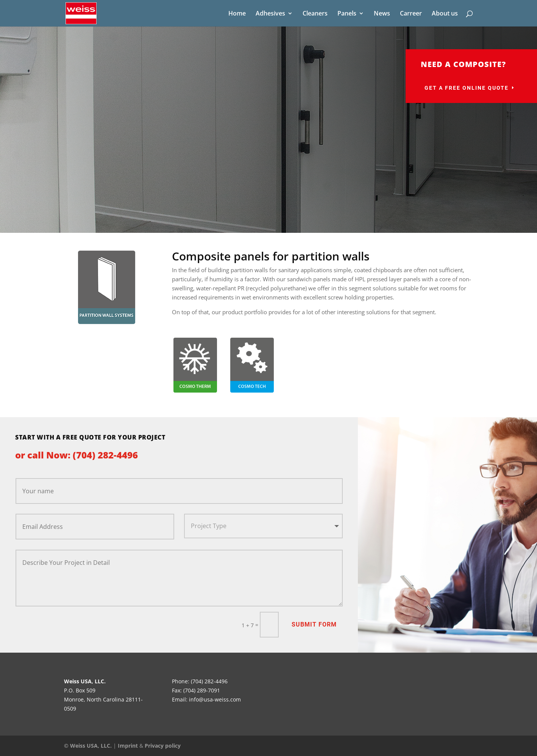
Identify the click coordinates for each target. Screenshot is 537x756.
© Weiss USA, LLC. (88, 746)
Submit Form (314, 624)
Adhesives (270, 14)
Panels (347, 14)
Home (237, 14)
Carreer (411, 14)
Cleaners (315, 14)
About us (445, 14)
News (382, 14)
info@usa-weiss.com (215, 699)
